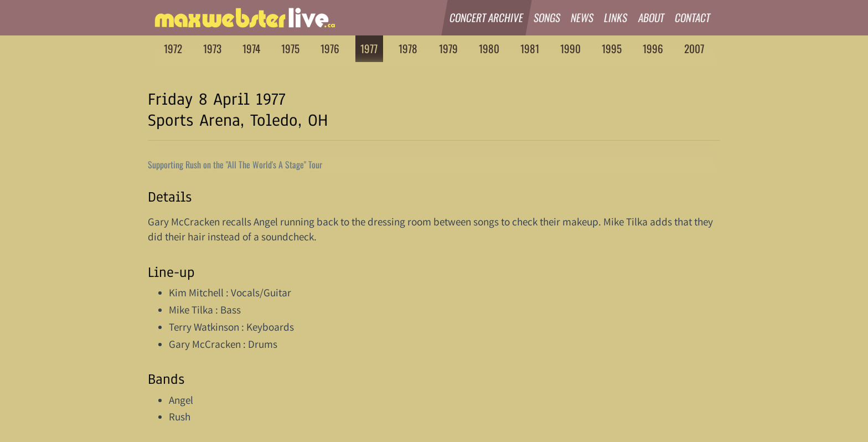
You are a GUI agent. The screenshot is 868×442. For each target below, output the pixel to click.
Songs (547, 17)
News (582, 17)
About (652, 17)
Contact (693, 17)
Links (616, 17)
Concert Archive (487, 17)
